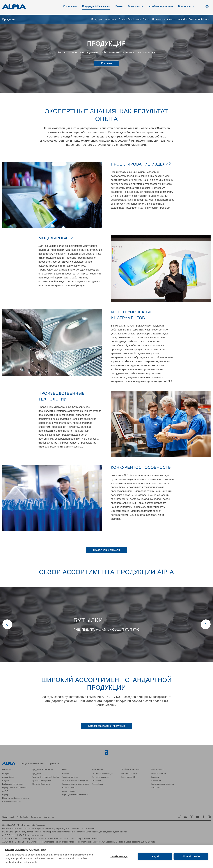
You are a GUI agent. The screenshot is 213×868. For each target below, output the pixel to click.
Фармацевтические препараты (75, 795)
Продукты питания (70, 778)
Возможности (136, 7)
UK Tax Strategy (32, 829)
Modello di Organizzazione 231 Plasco (51, 843)
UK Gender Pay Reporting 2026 (56, 829)
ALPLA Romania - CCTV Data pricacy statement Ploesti (73, 839)
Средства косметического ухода (76, 785)
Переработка (97, 785)
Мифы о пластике (129, 774)
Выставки (155, 778)
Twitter (191, 818)
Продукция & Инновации (96, 7)
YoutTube (197, 818)
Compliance (36, 818)
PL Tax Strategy (9, 833)
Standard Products (41, 785)
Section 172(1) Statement (84, 829)
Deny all (155, 856)
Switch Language (207, 7)
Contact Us (49, 818)
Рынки (119, 7)
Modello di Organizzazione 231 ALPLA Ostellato (92, 843)
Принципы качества (100, 778)
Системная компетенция (102, 774)
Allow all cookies (191, 856)
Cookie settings (119, 856)
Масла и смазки (69, 792)
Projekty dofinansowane (30, 833)
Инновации (110, 19)
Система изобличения (12, 802)
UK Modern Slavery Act (13, 829)
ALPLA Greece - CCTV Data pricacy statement (23, 836)
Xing (180, 818)
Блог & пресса (186, 7)
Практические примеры (164, 19)
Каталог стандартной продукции (106, 727)
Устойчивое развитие (161, 7)
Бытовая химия (68, 788)
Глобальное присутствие (13, 785)
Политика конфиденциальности (16, 799)
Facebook (203, 818)
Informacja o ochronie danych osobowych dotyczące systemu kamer (95, 833)
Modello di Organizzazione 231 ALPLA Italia (135, 843)
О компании (70, 7)
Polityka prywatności (52, 833)
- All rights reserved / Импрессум (24, 826)
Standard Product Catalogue (194, 19)
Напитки (65, 774)
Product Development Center (134, 19)
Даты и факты (8, 778)
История (6, 774)
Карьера (6, 795)
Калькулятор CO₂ (129, 778)
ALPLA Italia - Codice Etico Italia (17, 843)
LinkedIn (185, 818)
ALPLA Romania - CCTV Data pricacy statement (24, 839)
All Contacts (22, 818)
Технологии (96, 781)
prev (7, 625)
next (206, 625)
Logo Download (158, 774)
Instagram (209, 818)
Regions (6, 781)
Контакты (106, 64)
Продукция (97, 19)
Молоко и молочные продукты (75, 781)
